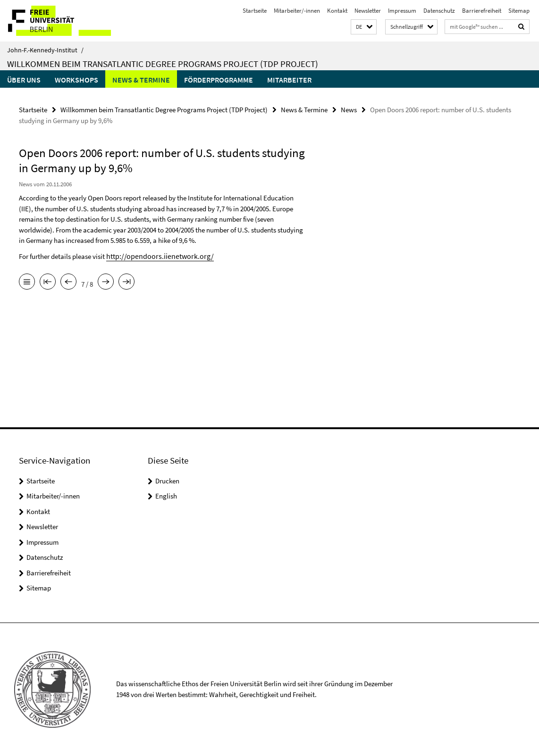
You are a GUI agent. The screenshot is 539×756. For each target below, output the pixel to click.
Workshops (76, 80)
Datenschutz (439, 11)
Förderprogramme (219, 80)
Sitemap (519, 11)
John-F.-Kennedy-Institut (45, 50)
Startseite (255, 11)
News (349, 109)
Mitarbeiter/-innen (297, 11)
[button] (364, 27)
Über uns (24, 80)
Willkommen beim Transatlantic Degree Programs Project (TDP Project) (163, 64)
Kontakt (337, 11)
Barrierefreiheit (482, 11)
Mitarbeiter (289, 80)
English (166, 496)
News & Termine (141, 80)
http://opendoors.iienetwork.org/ (155, 254)
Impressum (402, 11)
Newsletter (368, 11)
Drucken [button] (167, 481)
